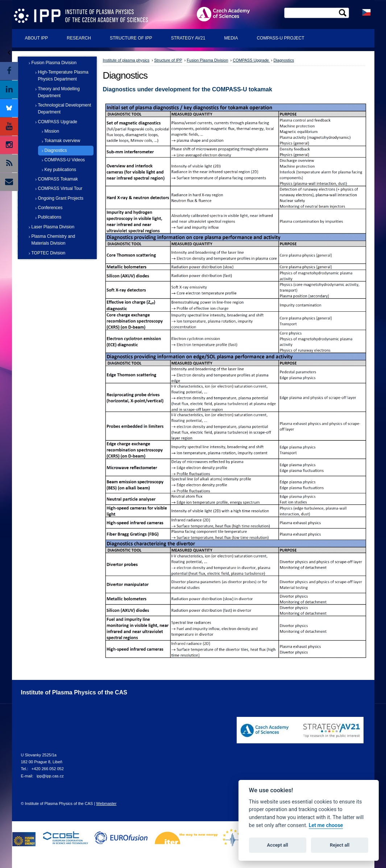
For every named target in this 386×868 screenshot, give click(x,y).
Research (79, 38)
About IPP (37, 38)
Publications (50, 217)
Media (231, 38)
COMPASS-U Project (280, 38)
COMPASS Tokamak (58, 179)
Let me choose (326, 825)
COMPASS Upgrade (58, 122)
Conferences (50, 208)
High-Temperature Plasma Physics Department (63, 76)
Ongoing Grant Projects (61, 198)
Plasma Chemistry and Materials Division (53, 240)
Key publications (60, 170)
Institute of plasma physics (126, 60)
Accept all (278, 845)
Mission (52, 131)
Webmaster (106, 803)
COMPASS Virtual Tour (60, 188)
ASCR (229, 14)
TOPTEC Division (49, 253)
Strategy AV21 (188, 38)
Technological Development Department (65, 109)
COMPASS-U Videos (65, 160)
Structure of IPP (131, 38)
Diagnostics (56, 150)
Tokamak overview (63, 141)
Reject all (340, 845)
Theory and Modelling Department (59, 92)
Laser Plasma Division (53, 227)
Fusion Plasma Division (54, 63)
